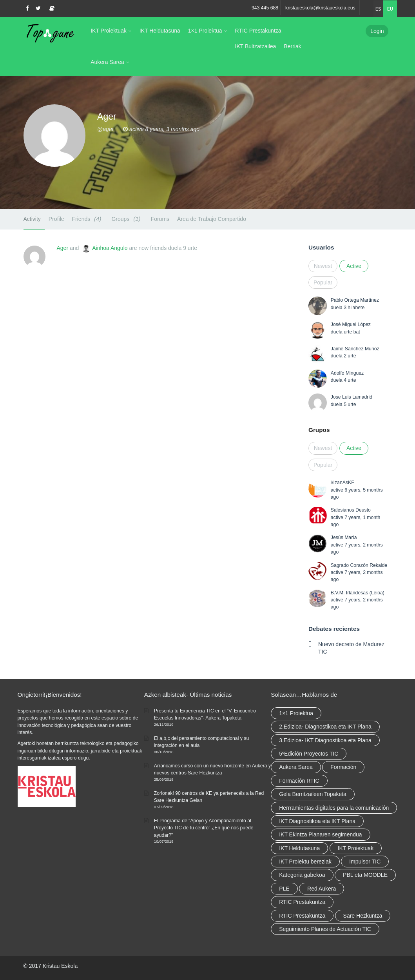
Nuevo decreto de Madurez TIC (351, 648)
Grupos (319, 430)
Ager (63, 248)
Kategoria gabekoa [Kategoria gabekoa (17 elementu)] (302, 875)
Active (354, 266)
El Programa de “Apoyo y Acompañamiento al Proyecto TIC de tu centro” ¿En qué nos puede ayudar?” (204, 828)
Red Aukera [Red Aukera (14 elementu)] (322, 889)
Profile (56, 219)
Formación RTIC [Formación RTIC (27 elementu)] (299, 781)
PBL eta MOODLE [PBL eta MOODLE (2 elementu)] (365, 875)
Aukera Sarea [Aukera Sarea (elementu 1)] (296, 767)
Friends (88, 219)
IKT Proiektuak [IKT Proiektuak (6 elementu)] (356, 848)
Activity (32, 219)
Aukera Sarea (107, 62)
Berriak (292, 46)
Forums (160, 219)
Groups (127, 219)
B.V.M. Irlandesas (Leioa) (358, 593)
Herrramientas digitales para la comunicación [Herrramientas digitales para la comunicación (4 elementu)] (334, 808)
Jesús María (344, 537)
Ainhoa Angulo (110, 248)
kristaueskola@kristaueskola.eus (320, 8)
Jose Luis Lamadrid (352, 397)
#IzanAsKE (343, 483)
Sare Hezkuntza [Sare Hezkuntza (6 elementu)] (363, 916)
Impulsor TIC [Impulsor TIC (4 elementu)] (365, 862)
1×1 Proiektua (205, 31)
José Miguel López (351, 324)
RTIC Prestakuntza (258, 31)
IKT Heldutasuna (160, 31)
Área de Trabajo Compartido (212, 219)
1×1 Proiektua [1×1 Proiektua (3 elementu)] (296, 713)
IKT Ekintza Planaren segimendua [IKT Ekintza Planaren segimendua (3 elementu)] (320, 834)
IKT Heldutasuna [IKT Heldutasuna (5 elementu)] (299, 848)
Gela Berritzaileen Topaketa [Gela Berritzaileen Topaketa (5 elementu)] (313, 794)
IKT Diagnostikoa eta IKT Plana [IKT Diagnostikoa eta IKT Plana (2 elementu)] (317, 821)
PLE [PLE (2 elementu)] (284, 889)
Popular (323, 282)
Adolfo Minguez (347, 373)
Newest (323, 266)
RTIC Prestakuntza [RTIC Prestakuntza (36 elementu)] (302, 902)
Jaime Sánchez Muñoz (355, 349)
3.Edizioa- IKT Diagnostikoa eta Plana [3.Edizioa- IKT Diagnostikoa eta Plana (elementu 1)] (325, 740)
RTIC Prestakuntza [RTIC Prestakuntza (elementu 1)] (302, 916)
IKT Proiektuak (109, 31)
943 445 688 (265, 8)
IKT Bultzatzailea (256, 46)
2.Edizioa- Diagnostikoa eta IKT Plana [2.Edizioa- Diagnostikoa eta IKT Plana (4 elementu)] (325, 727)
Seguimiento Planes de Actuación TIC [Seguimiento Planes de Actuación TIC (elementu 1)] (325, 929)
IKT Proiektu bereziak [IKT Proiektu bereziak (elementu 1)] (305, 862)
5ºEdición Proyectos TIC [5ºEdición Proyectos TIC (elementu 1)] (309, 754)
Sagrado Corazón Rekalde (359, 565)
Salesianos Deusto (351, 510)
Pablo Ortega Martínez (355, 300)
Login (377, 31)
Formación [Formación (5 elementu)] (343, 767)
